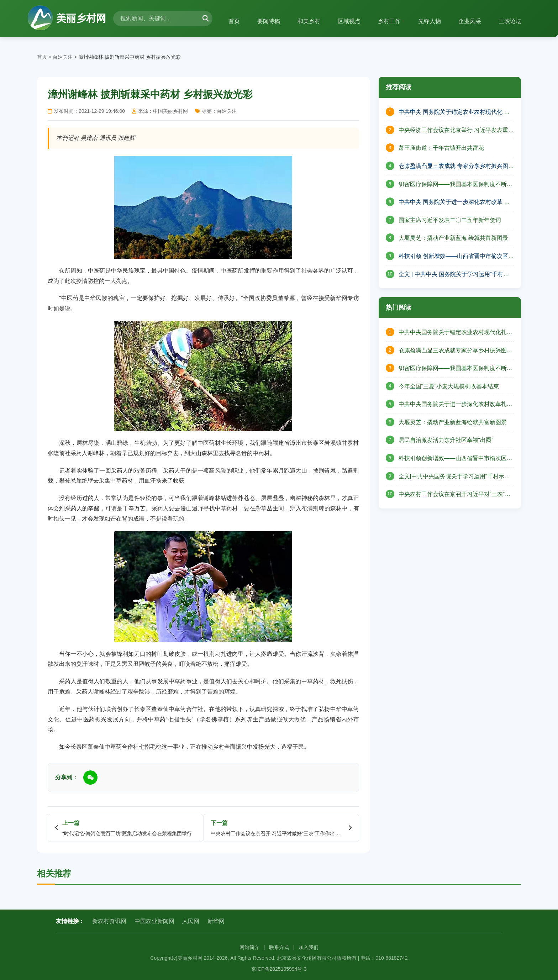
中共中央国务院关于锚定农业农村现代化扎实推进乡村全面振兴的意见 (456, 333)
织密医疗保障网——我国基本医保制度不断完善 (456, 185)
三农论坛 (510, 21)
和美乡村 (307, 21)
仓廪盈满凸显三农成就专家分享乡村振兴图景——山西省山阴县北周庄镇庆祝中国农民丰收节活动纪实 (456, 351)
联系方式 (279, 947)
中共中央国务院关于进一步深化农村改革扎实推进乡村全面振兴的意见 (456, 405)
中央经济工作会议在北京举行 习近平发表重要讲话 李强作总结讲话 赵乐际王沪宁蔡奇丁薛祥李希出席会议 (456, 131)
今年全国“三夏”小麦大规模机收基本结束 (449, 386)
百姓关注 (63, 57)
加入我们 (309, 947)
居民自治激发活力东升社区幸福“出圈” (446, 440)
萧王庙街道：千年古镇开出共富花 (441, 148)
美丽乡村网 (67, 19)
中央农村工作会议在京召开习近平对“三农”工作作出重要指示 (455, 495)
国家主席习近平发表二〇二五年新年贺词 (450, 220)
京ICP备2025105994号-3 (279, 969)
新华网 (216, 921)
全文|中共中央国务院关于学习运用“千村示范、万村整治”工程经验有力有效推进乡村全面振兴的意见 (454, 477)
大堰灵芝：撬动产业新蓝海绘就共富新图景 (453, 422)
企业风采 (469, 21)
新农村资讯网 (109, 921)
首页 (232, 21)
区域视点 (348, 21)
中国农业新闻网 (154, 921)
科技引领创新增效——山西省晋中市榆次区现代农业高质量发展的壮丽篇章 (456, 459)
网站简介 (249, 947)
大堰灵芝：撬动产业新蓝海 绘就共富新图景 (453, 238)
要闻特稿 (267, 21)
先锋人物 (429, 21)
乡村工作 (388, 21)
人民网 (191, 921)
